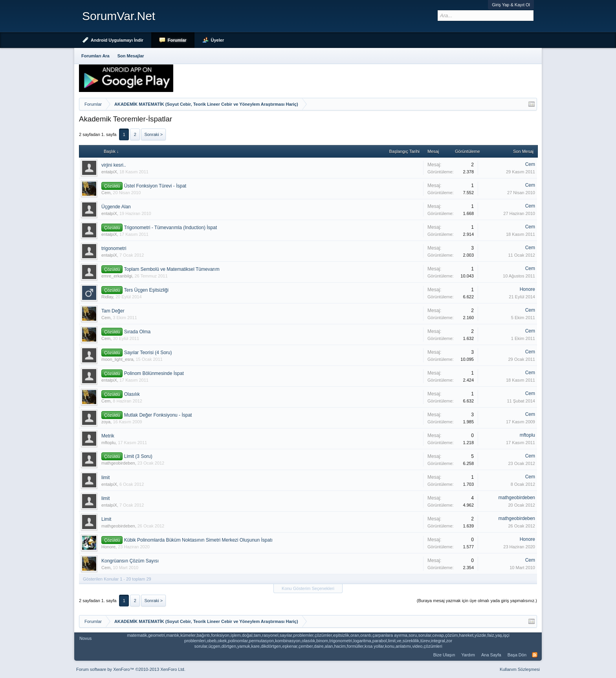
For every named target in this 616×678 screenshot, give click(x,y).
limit (105, 478)
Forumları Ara (95, 56)
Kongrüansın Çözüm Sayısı (130, 561)
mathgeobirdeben (118, 463)
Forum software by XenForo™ (131, 669)
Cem (530, 164)
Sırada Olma (137, 332)
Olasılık (132, 394)
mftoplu (108, 443)
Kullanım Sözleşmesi (520, 669)
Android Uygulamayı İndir (117, 40)
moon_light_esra (117, 359)
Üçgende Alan (116, 207)
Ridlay (107, 297)
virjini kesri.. (114, 165)
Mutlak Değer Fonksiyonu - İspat (158, 415)
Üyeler (218, 40)
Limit (106, 519)
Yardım (468, 655)
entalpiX (109, 172)
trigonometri (114, 248)
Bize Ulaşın (444, 655)
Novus (85, 638)
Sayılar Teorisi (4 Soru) (148, 353)
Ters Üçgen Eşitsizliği (146, 290)
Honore (527, 289)
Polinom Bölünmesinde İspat (154, 373)
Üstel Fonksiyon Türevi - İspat (155, 186)
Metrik (108, 436)
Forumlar (177, 40)
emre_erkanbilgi (117, 276)
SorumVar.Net (119, 16)
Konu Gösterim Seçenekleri (308, 588)
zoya (106, 422)
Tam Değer (113, 311)
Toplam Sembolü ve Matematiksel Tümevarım (171, 269)
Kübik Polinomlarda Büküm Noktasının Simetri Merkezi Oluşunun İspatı (198, 540)
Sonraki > (153, 134)
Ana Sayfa (491, 655)
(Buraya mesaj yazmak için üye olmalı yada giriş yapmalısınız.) (477, 601)
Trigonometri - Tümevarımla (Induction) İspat (170, 228)
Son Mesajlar (131, 56)
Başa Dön (517, 655)
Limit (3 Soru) (138, 456)
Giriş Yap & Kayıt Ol (511, 5)
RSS (535, 655)
